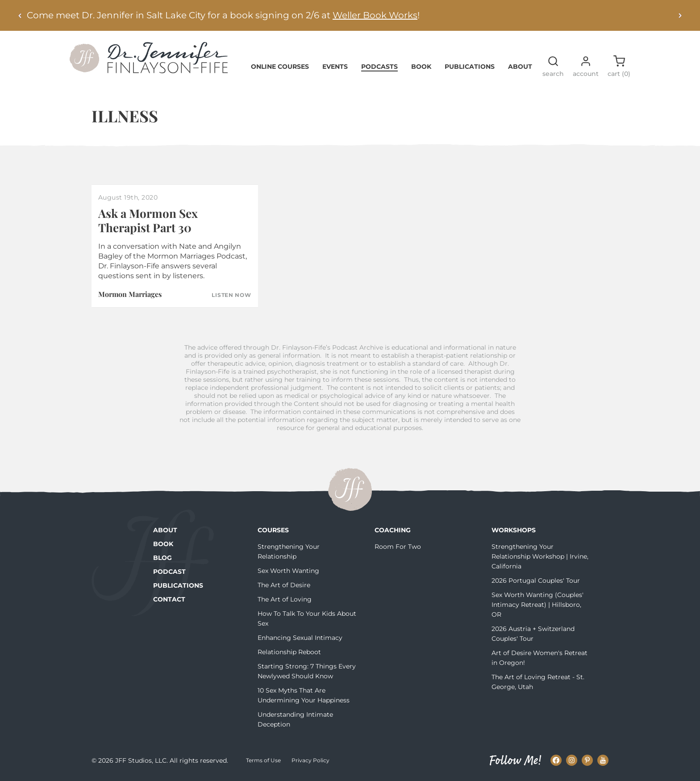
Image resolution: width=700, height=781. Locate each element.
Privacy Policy (310, 760)
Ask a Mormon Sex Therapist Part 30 (148, 220)
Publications (470, 67)
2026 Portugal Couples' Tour (536, 581)
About (520, 67)
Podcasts (379, 67)
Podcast (169, 572)
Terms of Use (263, 760)
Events (335, 67)
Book (421, 67)
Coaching (393, 530)
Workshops (514, 530)
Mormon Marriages (130, 294)
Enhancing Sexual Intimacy (300, 638)
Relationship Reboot (289, 652)
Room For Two (398, 547)
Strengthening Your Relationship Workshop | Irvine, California (540, 556)
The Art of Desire (284, 585)
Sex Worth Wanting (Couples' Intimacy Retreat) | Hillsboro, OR (537, 605)
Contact (169, 599)
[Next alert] (680, 15)
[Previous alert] (20, 15)
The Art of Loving (285, 599)
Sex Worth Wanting (288, 571)
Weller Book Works (375, 15)
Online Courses (280, 67)
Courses (273, 530)
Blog (162, 558)
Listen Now (231, 295)
